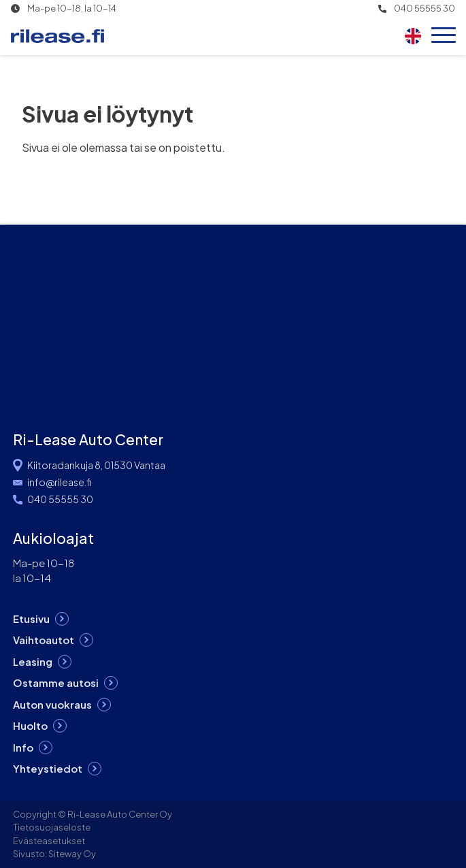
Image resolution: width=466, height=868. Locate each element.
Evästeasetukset (49, 841)
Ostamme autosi (56, 682)
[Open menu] (444, 36)
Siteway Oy (72, 854)
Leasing (33, 661)
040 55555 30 (425, 9)
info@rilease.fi (60, 482)
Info (23, 747)
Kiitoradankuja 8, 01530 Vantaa (96, 465)
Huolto (30, 725)
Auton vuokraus (52, 704)
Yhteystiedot (48, 768)
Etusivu (31, 618)
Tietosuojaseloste (52, 827)
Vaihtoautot (44, 640)
